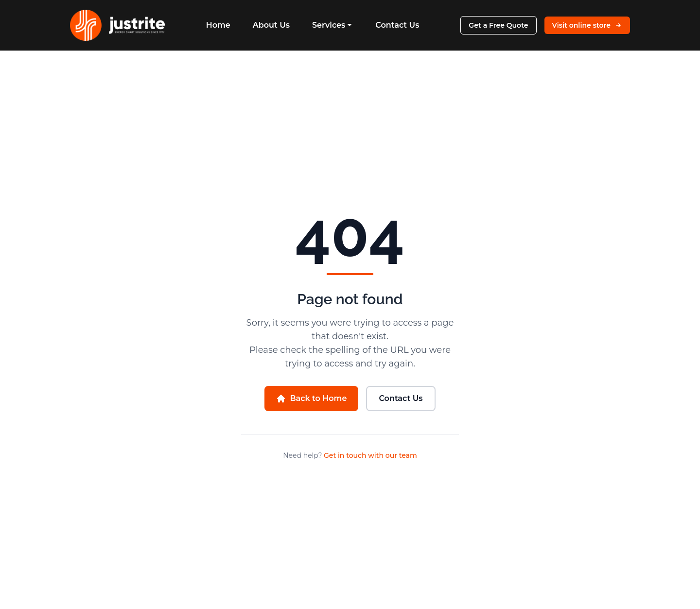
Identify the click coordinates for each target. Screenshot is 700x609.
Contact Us (397, 25)
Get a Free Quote (498, 25)
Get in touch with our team (370, 455)
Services (332, 25)
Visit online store (587, 25)
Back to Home (311, 399)
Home (218, 25)
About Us (271, 25)
